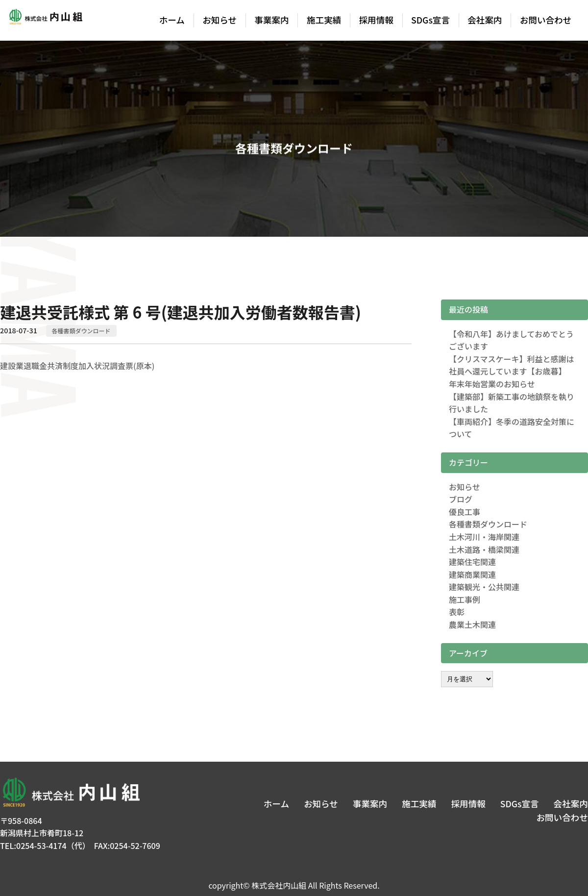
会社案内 (485, 20)
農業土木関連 (472, 624)
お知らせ (220, 20)
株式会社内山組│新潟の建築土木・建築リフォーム (45, 21)
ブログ (461, 499)
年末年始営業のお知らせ (492, 384)
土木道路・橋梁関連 (484, 549)
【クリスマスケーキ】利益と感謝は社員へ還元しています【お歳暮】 (512, 365)
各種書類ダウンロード (81, 331)
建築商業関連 (472, 574)
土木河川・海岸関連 (484, 537)
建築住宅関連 (472, 562)
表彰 (457, 612)
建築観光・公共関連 (484, 587)
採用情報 (376, 20)
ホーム (172, 20)
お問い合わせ (546, 20)
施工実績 (324, 20)
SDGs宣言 (430, 20)
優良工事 (465, 512)
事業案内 (271, 20)
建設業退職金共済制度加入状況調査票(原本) (77, 366)
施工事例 (465, 599)
